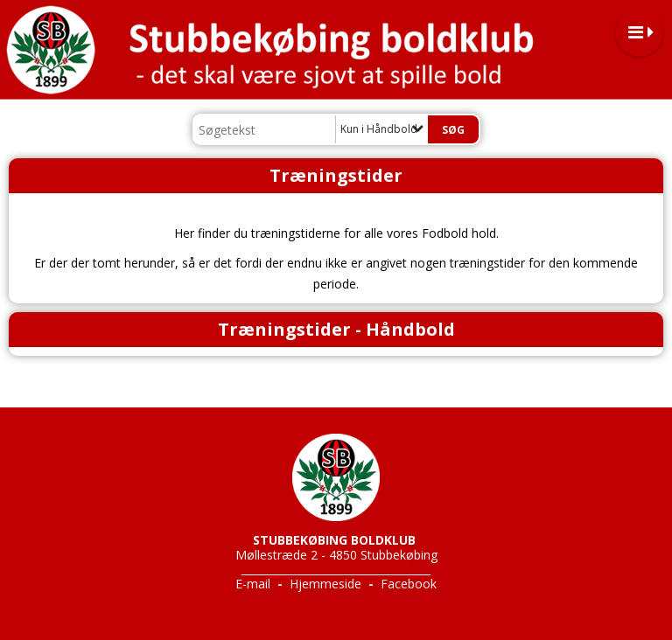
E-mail (253, 584)
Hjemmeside (325, 584)
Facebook (409, 584)
